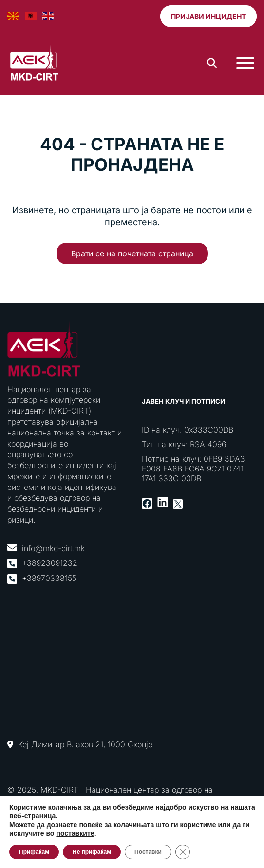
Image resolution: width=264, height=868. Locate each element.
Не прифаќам (92, 852)
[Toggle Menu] (245, 63)
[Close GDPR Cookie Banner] (183, 852)
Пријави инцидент (208, 16)
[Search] (212, 63)
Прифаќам (34, 852)
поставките (75, 834)
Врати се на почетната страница (132, 253)
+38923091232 (50, 563)
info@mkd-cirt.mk (53, 548)
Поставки (148, 852)
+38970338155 (49, 578)
